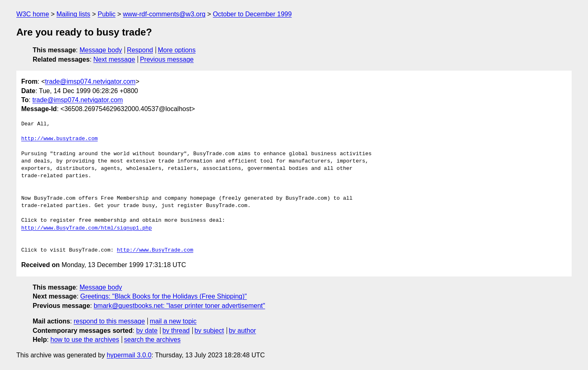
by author (242, 331)
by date (147, 331)
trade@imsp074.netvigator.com (90, 81)
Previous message (167, 59)
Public (107, 14)
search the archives (153, 340)
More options (177, 50)
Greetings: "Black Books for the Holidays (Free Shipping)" (164, 296)
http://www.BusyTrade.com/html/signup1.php (87, 228)
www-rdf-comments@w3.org (164, 14)
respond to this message (109, 321)
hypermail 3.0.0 (129, 355)
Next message (114, 59)
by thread (176, 331)
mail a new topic (173, 321)
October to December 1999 (252, 14)
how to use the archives (85, 340)
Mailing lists (73, 14)
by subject (209, 331)
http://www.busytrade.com (59, 139)
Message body (101, 50)
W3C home (33, 14)
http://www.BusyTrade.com (155, 250)
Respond (140, 50)
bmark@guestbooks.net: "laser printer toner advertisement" (179, 306)
